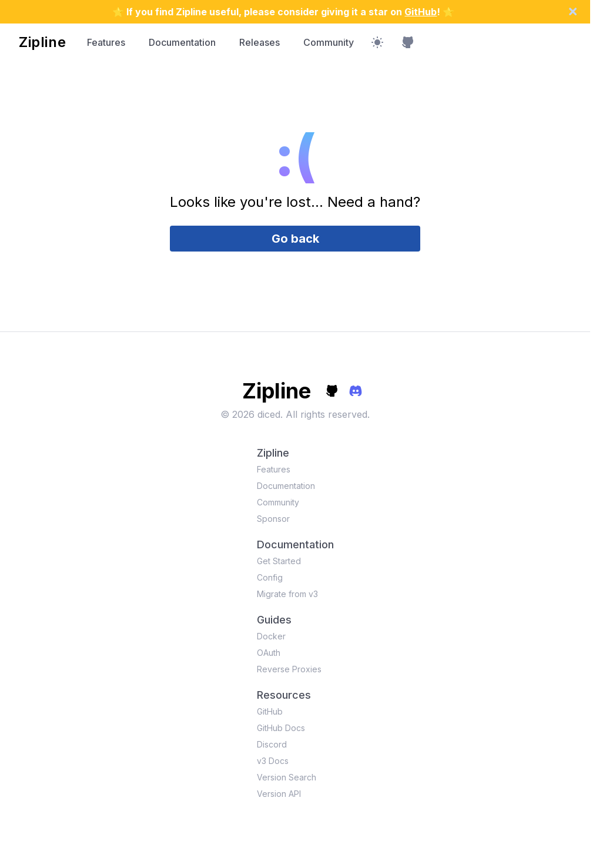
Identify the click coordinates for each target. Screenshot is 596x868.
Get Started (279, 561)
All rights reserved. (328, 414)
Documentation (182, 42)
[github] (332, 391)
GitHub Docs (281, 728)
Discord (272, 744)
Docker (271, 636)
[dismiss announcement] (579, 11)
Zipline (42, 42)
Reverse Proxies (289, 669)
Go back (295, 239)
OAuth (269, 653)
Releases (260, 42)
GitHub (421, 12)
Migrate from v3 (287, 594)
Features (106, 42)
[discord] (356, 391)
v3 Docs (273, 761)
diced (269, 414)
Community (329, 42)
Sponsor (273, 519)
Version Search (287, 777)
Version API (279, 794)
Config (270, 577)
